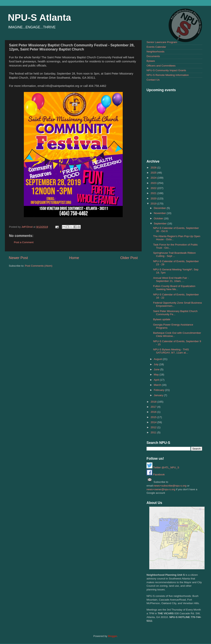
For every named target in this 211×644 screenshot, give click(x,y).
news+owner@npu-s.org (161, 489)
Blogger (113, 636)
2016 (154, 412)
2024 (154, 178)
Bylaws (151, 61)
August (158, 359)
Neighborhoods (156, 52)
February (159, 390)
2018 (154, 402)
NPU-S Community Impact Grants (166, 70)
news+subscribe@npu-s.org (170, 486)
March (158, 385)
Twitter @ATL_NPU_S (163, 467)
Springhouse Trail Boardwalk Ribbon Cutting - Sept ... (174, 254)
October (159, 218)
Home (74, 258)
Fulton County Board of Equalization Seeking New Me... (174, 288)
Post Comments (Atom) (39, 266)
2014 (154, 422)
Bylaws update (162, 319)
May (157, 375)
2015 (154, 417)
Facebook (156, 474)
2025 (154, 173)
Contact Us (153, 80)
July (156, 364)
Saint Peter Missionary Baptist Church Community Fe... (175, 313)
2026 (154, 168)
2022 (154, 188)
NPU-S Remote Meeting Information (168, 75)
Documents (153, 56)
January (159, 395)
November (160, 213)
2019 (154, 204)
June (157, 369)
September (161, 224)
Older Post (129, 258)
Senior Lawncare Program (162, 42)
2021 (154, 193)
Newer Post (18, 258)
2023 (154, 183)
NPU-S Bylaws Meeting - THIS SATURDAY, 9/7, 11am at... (171, 351)
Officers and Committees (161, 66)
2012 (154, 427)
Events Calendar (156, 47)
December (160, 208)
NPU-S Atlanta (39, 18)
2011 (154, 432)
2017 (154, 407)
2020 (154, 198)
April (157, 380)
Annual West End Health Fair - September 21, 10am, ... (171, 279)
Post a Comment (24, 242)
